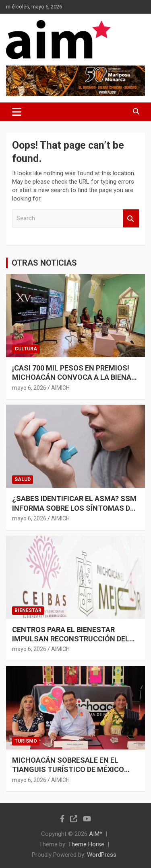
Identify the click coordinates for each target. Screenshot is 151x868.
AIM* (96, 834)
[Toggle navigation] (17, 112)
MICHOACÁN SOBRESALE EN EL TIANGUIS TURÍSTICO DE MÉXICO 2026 (68, 770)
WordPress (102, 855)
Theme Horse (86, 844)
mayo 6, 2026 (29, 388)
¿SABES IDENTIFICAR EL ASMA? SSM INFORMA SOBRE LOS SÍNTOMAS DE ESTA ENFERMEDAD (74, 508)
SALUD (23, 479)
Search (131, 218)
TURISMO (26, 741)
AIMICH (60, 388)
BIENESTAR (28, 610)
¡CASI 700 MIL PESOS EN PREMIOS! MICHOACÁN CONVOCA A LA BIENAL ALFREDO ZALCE (74, 377)
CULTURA (26, 349)
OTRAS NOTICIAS (44, 263)
